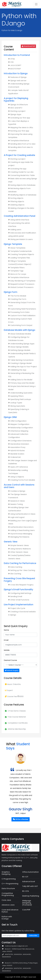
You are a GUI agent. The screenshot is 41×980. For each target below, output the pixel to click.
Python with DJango (7, 918)
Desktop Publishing (31, 896)
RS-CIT (25, 877)
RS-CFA (26, 891)
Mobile (7, 650)
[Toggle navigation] (36, 4)
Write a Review (21, 819)
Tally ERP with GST (30, 886)
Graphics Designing (6, 873)
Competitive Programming (8, 894)
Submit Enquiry (12, 670)
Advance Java (8, 905)
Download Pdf (28, 46)
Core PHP (26, 910)
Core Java (6, 900)
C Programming (9, 879)
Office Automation (30, 872)
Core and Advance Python (10, 911)
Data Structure (8, 888)
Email (6, 640)
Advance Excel (29, 882)
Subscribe (33, 935)
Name (6, 630)
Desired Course (10, 660)
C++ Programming (10, 884)
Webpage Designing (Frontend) (27, 903)
